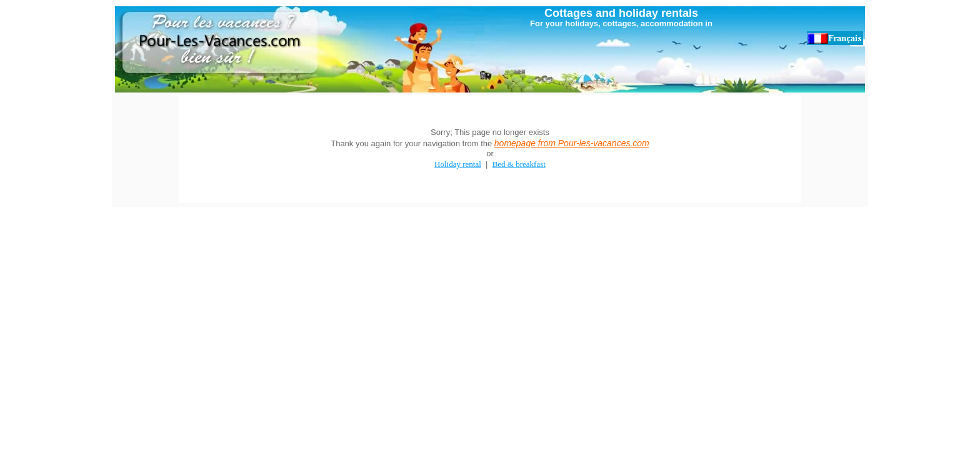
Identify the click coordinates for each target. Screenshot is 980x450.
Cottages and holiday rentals (621, 13)
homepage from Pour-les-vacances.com (572, 143)
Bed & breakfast (519, 164)
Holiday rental (458, 164)
